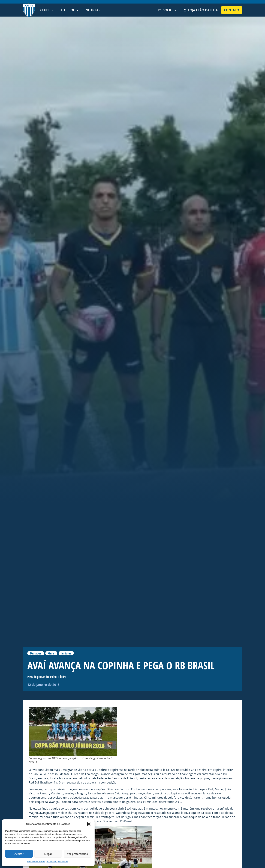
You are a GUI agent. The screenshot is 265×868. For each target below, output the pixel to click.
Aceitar (19, 854)
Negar (48, 854)
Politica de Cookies (36, 862)
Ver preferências (77, 854)
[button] (89, 824)
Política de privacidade (57, 862)
